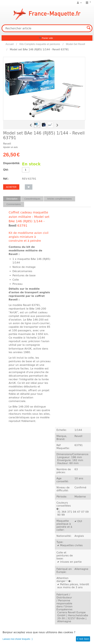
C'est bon (83, 639)
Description (12, 199)
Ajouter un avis (10, 147)
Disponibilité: (12, 163)
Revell (12, 226)
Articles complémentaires (59, 199)
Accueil (10, 44)
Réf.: (6, 179)
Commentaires (14, 204)
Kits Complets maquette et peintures (40, 44)
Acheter (11, 187)
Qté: (6, 170)
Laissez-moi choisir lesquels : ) (18, 639)
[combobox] (47, 28)
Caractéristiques (32, 199)
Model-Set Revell (75, 44)
